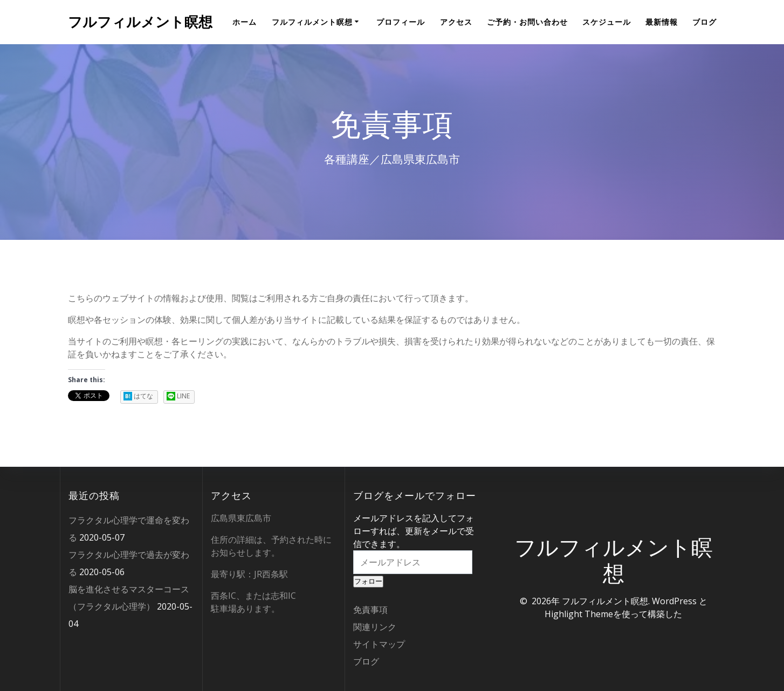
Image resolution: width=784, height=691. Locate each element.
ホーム (245, 22)
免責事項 (370, 610)
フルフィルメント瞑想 (140, 22)
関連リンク (375, 627)
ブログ (704, 22)
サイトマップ (379, 644)
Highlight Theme (579, 614)
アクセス (456, 22)
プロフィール (401, 22)
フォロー (368, 581)
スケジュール (607, 22)
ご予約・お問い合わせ (527, 22)
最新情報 (662, 22)
